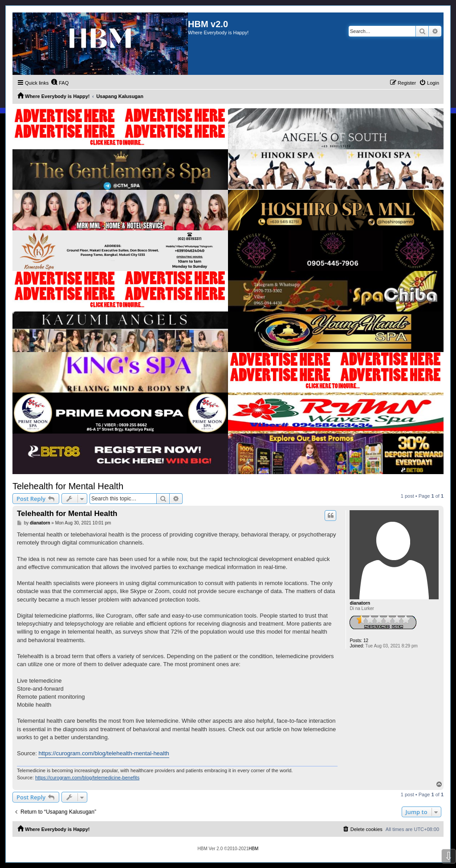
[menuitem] (60, 83)
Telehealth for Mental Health (68, 486)
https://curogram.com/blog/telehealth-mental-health (104, 753)
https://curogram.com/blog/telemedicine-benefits (87, 778)
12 (366, 641)
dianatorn (360, 603)
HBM (253, 849)
